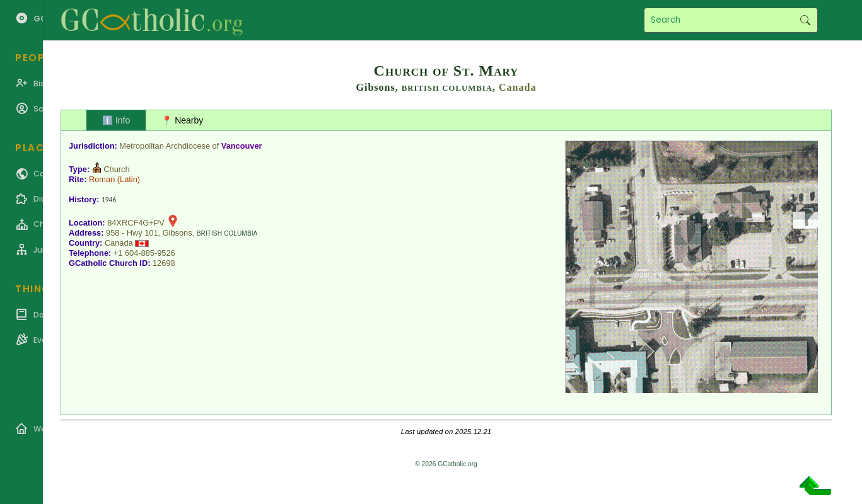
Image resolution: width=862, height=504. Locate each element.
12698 (164, 263)
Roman (102, 179)
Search (805, 20)
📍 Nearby (182, 120)
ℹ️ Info (116, 120)
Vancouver (242, 146)
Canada (517, 87)
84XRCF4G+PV (136, 223)
